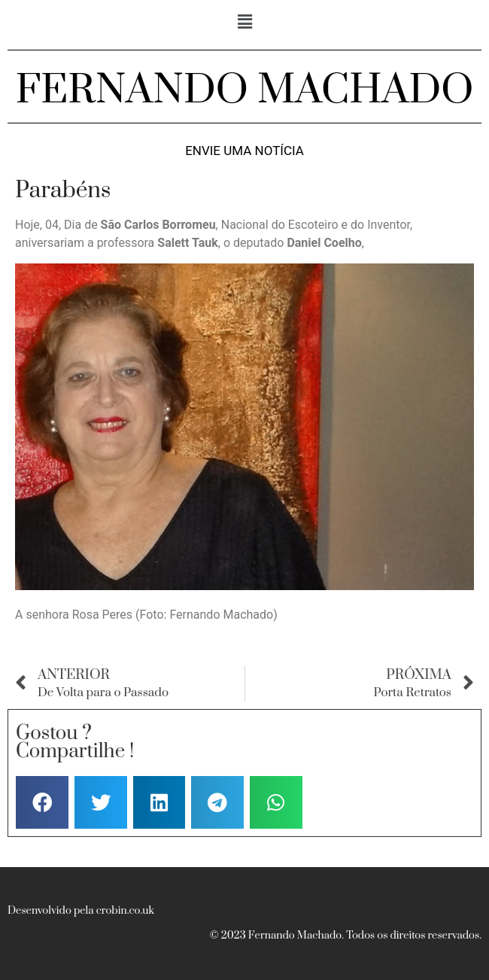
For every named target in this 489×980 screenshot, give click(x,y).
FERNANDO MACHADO (245, 90)
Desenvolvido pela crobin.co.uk (81, 911)
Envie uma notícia (244, 151)
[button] (244, 22)
